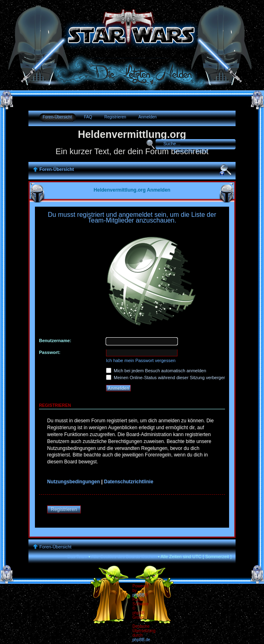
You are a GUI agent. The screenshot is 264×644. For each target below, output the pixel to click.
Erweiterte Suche (191, 151)
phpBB (138, 595)
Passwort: (50, 352)
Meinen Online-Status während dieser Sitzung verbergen (166, 378)
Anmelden (148, 117)
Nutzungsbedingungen (74, 482)
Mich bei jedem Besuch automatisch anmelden (156, 371)
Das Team (77, 557)
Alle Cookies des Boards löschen (124, 557)
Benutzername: (55, 341)
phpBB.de (141, 640)
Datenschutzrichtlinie (129, 482)
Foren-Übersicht (57, 117)
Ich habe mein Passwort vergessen (141, 360)
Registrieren (115, 117)
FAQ (88, 117)
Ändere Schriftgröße (225, 170)
